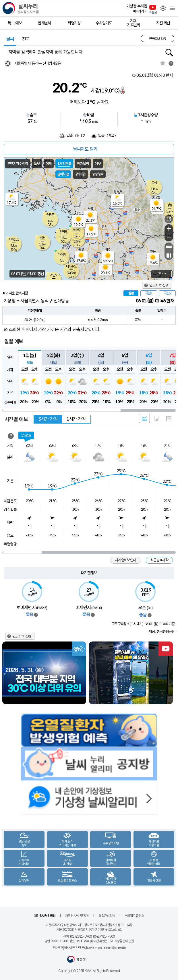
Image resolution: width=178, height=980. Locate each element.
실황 (131, 293)
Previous (7, 673)
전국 (26, 39)
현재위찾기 (8, 63)
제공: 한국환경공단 (162, 632)
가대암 (62, 255)
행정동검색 (169, 53)
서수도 (77, 230)
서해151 (14, 239)
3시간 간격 (48, 419)
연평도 (50, 215)
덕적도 (63, 232)
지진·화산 (163, 23)
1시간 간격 (76, 419)
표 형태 (169, 419)
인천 (42, 238)
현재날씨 (44, 23)
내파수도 (71, 266)
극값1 (149, 293)
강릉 (170, 205)
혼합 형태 (144, 418)
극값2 (167, 293)
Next (171, 673)
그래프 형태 (157, 419)
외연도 (54, 275)
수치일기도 (104, 23)
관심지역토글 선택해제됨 (163, 63)
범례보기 (36, 615)
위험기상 (74, 23)
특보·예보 (15, 23)
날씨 (10, 39)
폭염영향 (10, 544)
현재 (155, 75)
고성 (154, 183)
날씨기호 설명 (159, 286)
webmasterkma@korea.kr (107, 948)
